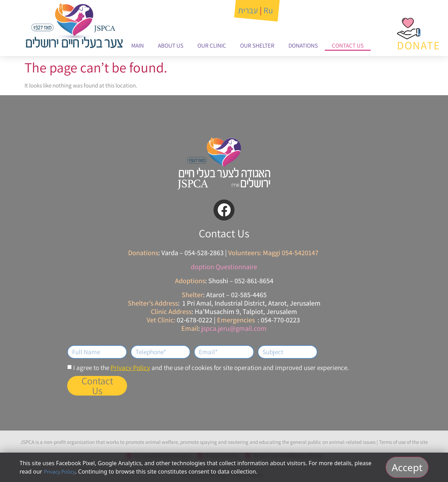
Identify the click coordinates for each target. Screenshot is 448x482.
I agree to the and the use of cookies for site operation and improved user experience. (211, 368)
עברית (248, 10)
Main (138, 46)
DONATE (419, 45)
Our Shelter (257, 46)
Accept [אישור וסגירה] (407, 467)
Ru (268, 10)
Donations (303, 46)
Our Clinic (212, 46)
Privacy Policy (130, 368)
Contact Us (348, 46)
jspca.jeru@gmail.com (234, 328)
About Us (171, 46)
